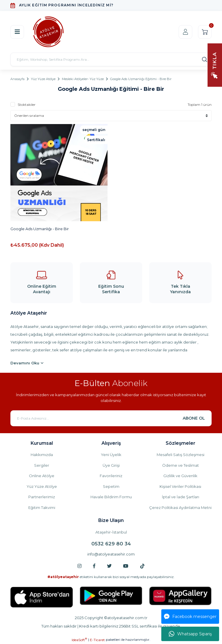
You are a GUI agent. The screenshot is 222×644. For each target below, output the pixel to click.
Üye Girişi (111, 465)
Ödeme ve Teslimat (181, 465)
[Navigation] (215, 65)
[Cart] (205, 32)
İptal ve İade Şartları (181, 497)
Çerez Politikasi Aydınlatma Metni (180, 508)
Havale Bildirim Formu (111, 497)
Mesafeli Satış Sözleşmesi (181, 455)
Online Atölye (42, 476)
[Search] (111, 59)
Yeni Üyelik (111, 455)
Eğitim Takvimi (42, 508)
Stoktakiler (27, 105)
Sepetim (111, 486)
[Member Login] (185, 32)
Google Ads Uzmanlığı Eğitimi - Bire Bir (141, 79)
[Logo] (48, 32)
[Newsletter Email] (111, 418)
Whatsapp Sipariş (190, 634)
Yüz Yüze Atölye (42, 486)
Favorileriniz (111, 476)
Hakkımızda (42, 455)
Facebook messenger (190, 617)
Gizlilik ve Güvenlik (180, 476)
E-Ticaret (97, 640)
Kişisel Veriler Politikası (180, 486)
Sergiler (42, 465)
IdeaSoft (79, 640)
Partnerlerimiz (42, 497)
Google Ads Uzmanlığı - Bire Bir (40, 229)
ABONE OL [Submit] (194, 418)
